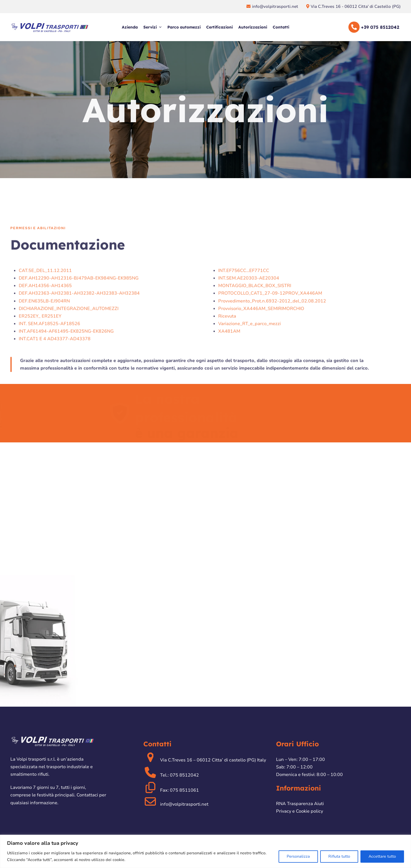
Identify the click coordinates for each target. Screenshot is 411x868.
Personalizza (298, 856)
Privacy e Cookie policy (300, 811)
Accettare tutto (382, 856)
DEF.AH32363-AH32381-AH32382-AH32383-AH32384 (79, 349)
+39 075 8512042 (380, 27)
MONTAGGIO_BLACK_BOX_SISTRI (255, 341)
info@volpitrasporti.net (276, 6)
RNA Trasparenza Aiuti (300, 804)
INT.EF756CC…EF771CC (244, 326)
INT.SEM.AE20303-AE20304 (249, 334)
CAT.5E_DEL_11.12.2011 (45, 326)
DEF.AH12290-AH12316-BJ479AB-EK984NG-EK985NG (79, 334)
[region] (206, 851)
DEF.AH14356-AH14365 (45, 341)
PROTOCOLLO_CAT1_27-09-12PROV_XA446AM (270, 349)
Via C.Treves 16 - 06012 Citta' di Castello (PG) (356, 6)
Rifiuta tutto (339, 856)
